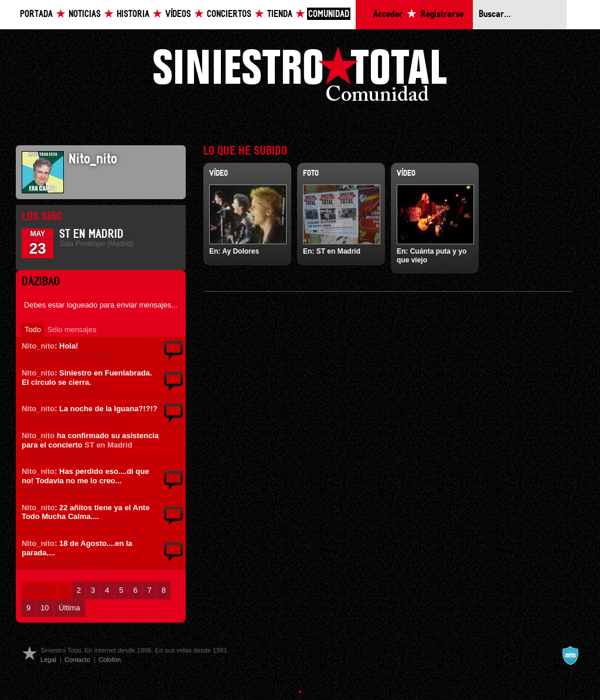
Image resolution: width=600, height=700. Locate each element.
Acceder (388, 14)
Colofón (110, 660)
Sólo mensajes (72, 329)
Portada (36, 14)
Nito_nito (38, 346)
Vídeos (178, 14)
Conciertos (229, 14)
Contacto (77, 660)
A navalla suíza (570, 655)
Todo (33, 329)
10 (45, 608)
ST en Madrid (91, 234)
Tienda (280, 14)
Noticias (85, 14)
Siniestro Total (300, 77)
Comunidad (329, 14)
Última (69, 608)
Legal (48, 660)
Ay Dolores (241, 251)
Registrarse (442, 14)
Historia (133, 14)
